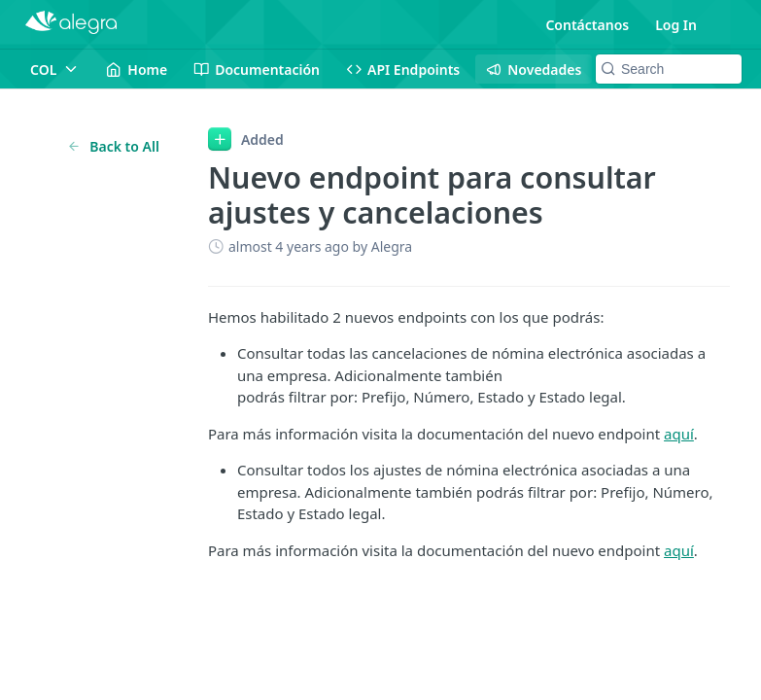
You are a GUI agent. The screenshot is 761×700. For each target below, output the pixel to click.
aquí (679, 434)
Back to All (113, 146)
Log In (676, 25)
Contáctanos (587, 25)
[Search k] (669, 69)
